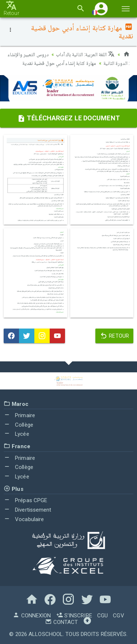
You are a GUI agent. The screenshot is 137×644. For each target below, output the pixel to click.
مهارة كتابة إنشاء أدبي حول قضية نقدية (59, 63)
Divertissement (28, 510)
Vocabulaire (24, 519)
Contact (61, 622)
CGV (118, 616)
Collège (18, 425)
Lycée (16, 434)
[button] (101, 9)
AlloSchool (46, 634)
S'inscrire (74, 616)
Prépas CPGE (25, 500)
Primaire (19, 415)
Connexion (32, 616)
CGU (102, 616)
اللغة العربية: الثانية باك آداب (85, 54)
